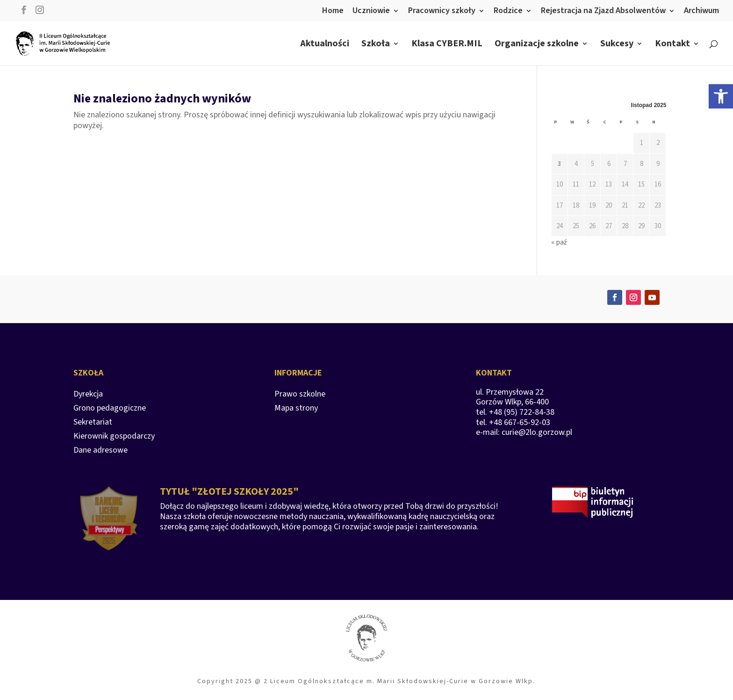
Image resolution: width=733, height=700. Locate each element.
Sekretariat (93, 423)
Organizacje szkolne (537, 45)
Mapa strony (296, 409)
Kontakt (672, 45)
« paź (559, 242)
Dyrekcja (88, 395)
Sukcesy (617, 45)
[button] (721, 96)
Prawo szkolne (300, 395)
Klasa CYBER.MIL (447, 45)
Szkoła (376, 45)
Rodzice (508, 11)
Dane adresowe (101, 451)
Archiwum (701, 11)
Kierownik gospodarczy (114, 437)
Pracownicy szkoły (442, 11)
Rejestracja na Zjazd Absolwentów (603, 11)
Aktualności (325, 45)
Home (333, 11)
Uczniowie (371, 11)
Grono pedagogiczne (110, 409)
